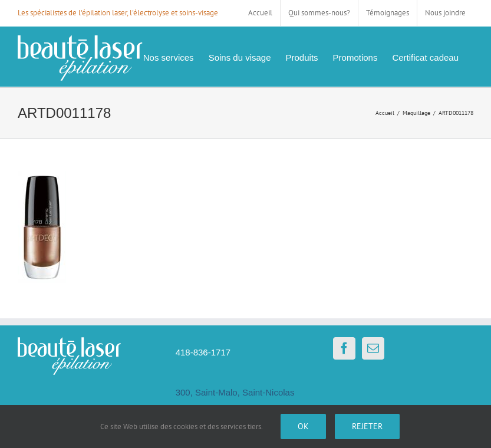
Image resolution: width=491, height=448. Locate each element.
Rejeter (367, 426)
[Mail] (373, 348)
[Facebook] (344, 348)
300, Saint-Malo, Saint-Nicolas (235, 392)
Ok (303, 426)
